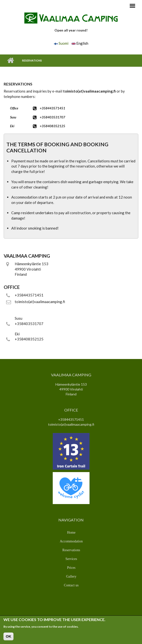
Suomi (61, 43)
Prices (71, 568)
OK (8, 637)
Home (10, 61)
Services (71, 559)
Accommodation (71, 541)
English (80, 43)
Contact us (71, 585)
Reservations (71, 550)
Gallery (71, 576)
